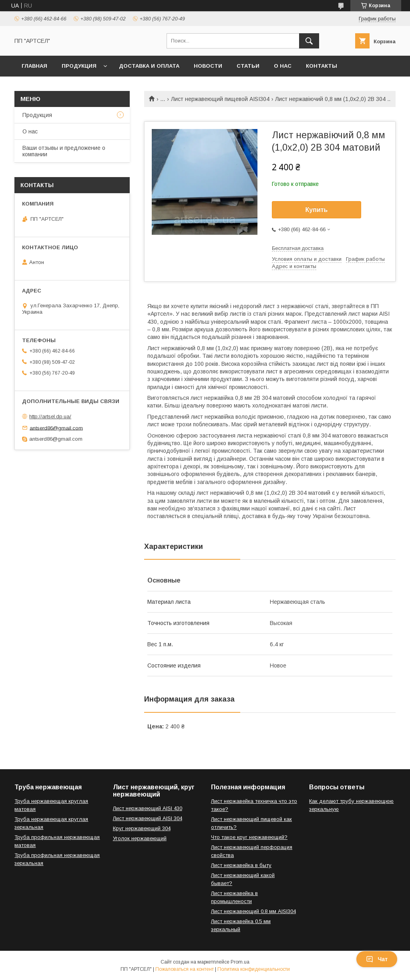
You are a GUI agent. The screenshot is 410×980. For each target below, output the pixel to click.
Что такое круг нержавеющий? (249, 837)
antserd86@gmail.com (56, 428)
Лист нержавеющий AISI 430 (148, 808)
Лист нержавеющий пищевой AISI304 (220, 99)
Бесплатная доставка (298, 248)
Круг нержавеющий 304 (142, 828)
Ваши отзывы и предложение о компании (64, 151)
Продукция (79, 66)
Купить (317, 210)
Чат (377, 959)
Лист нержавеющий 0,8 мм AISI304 (253, 911)
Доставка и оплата (149, 66)
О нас (283, 66)
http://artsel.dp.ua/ (50, 416)
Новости (208, 66)
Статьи (248, 66)
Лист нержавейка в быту (241, 865)
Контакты (322, 66)
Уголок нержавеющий (140, 838)
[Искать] (309, 41)
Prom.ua (240, 962)
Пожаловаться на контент (185, 969)
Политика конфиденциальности (254, 969)
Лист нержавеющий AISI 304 (148, 818)
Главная (34, 66)
